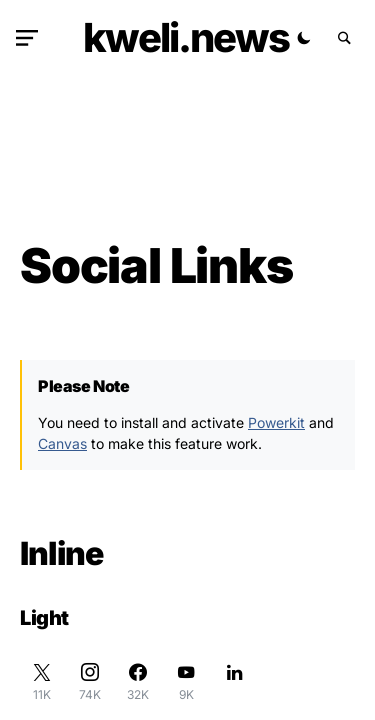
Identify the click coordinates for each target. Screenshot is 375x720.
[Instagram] (90, 682)
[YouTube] (186, 682)
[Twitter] (42, 682)
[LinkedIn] (234, 682)
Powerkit (276, 422)
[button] (31, 38)
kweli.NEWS (186, 37)
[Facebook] (138, 682)
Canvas (62, 443)
